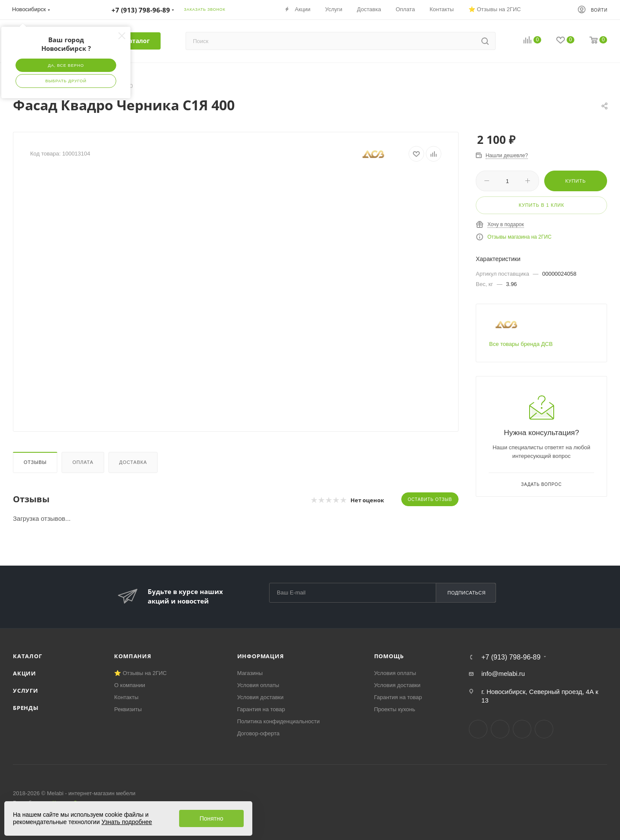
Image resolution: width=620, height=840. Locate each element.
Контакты (126, 697)
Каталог (28, 656)
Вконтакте (478, 729)
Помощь (389, 656)
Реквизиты (128, 709)
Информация (261, 656)
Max (544, 729)
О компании (130, 685)
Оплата (83, 462)
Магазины (250, 673)
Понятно (211, 818)
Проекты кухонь (395, 709)
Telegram (500, 729)
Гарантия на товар (261, 709)
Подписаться (467, 593)
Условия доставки (260, 697)
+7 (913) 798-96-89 (511, 657)
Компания (133, 656)
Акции (25, 673)
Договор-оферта (259, 733)
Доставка (133, 462)
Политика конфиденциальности (279, 721)
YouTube (522, 729)
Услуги (26, 691)
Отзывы (35, 462)
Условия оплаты (258, 685)
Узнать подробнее (127, 822)
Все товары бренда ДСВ (521, 344)
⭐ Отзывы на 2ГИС (140, 673)
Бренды (26, 708)
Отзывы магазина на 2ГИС (519, 237)
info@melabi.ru (503, 674)
